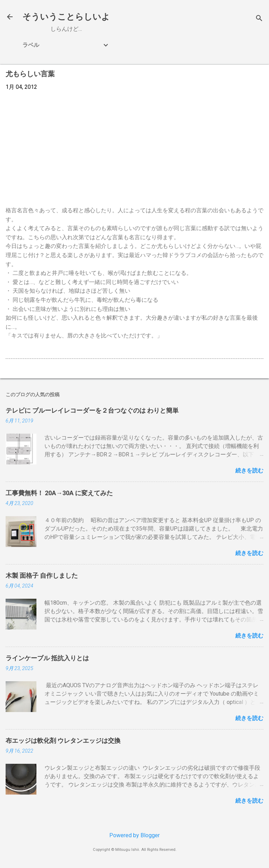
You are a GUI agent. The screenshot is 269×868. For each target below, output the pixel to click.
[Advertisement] (134, 149)
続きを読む (249, 471)
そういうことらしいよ (66, 17)
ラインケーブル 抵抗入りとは (47, 658)
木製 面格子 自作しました (42, 575)
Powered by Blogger (134, 835)
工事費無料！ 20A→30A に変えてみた (59, 493)
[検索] (259, 19)
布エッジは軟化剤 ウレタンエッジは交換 (63, 741)
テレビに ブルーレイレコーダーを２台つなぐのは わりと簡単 (92, 410)
